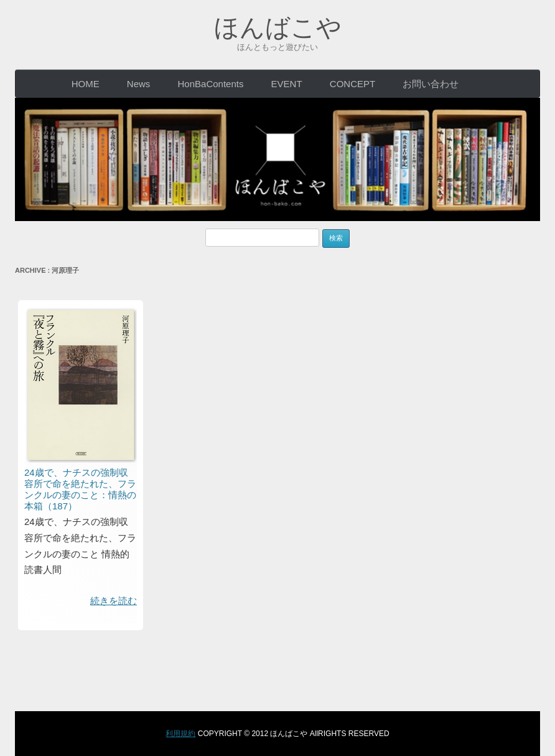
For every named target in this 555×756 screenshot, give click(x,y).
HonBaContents (211, 84)
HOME (86, 84)
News (139, 84)
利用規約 (180, 734)
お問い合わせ (431, 84)
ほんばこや (278, 27)
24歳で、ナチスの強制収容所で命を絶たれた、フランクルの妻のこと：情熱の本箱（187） (80, 489)
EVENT (287, 84)
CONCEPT (352, 84)
